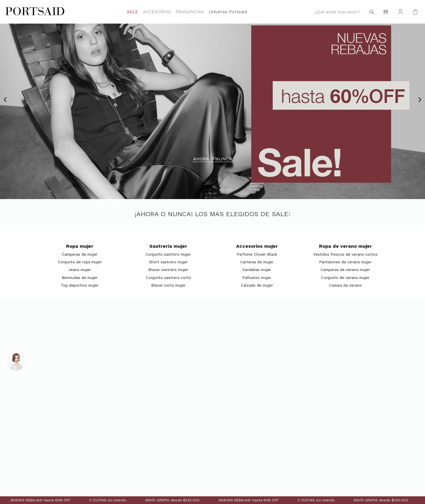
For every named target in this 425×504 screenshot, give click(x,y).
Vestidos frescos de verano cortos (345, 255)
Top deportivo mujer (80, 285)
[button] (210, 193)
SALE (133, 12)
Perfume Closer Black (257, 255)
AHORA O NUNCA (213, 159)
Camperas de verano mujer (345, 270)
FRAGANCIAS (190, 12)
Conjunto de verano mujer (345, 278)
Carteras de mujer (257, 262)
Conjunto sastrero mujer (168, 255)
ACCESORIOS (157, 12)
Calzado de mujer (257, 285)
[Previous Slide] (5, 100)
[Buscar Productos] (372, 12)
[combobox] (344, 12)
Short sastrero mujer (168, 262)
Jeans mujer (80, 270)
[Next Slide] (420, 100)
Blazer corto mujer (168, 285)
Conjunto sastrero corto (168, 278)
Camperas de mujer (80, 255)
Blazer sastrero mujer (168, 270)
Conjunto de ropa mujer (80, 262)
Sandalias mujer (257, 270)
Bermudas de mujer (80, 278)
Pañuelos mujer (257, 278)
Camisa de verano (345, 285)
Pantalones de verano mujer (345, 262)
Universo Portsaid (228, 12)
